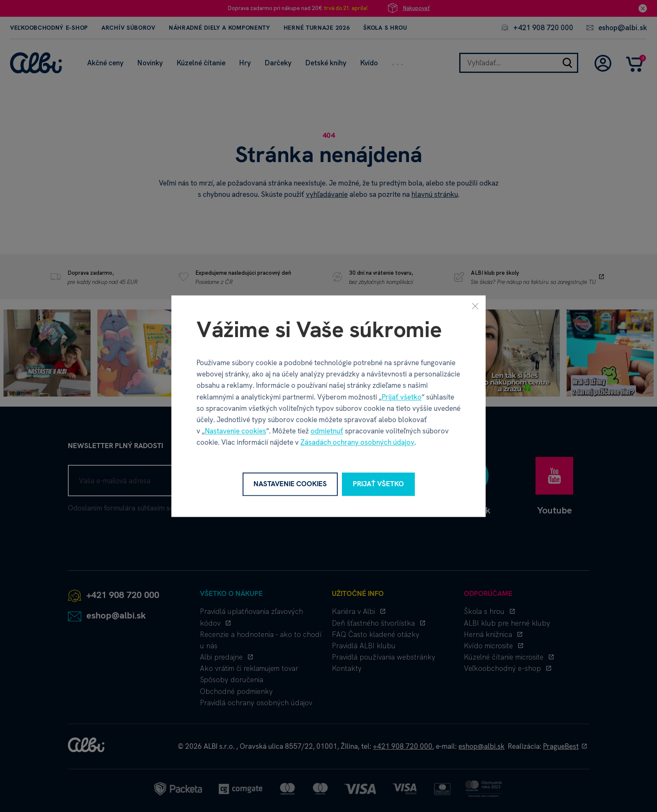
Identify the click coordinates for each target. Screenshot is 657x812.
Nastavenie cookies (235, 431)
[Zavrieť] (475, 306)
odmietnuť (327, 431)
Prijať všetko (402, 397)
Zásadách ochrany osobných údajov (357, 443)
